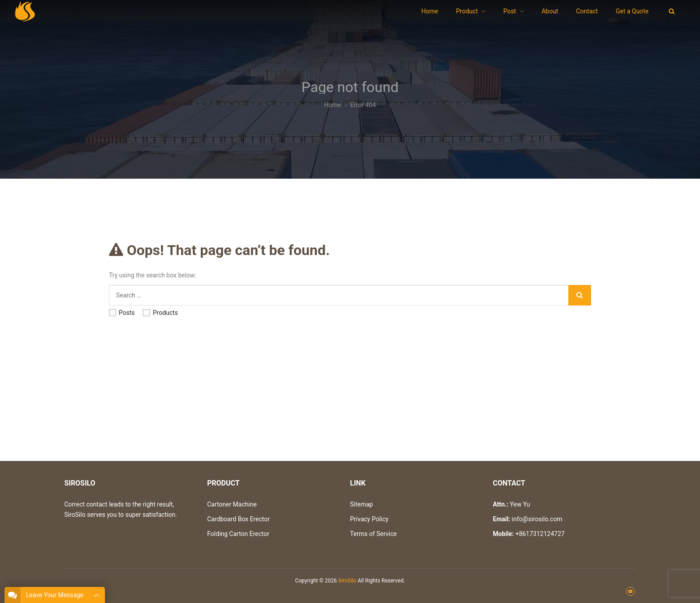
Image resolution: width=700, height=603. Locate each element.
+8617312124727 (540, 534)
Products (160, 313)
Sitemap (361, 504)
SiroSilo (348, 581)
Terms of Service (373, 534)
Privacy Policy (369, 519)
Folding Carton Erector (238, 534)
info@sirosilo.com (537, 519)
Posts (122, 313)
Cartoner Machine (232, 504)
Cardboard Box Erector (238, 519)
